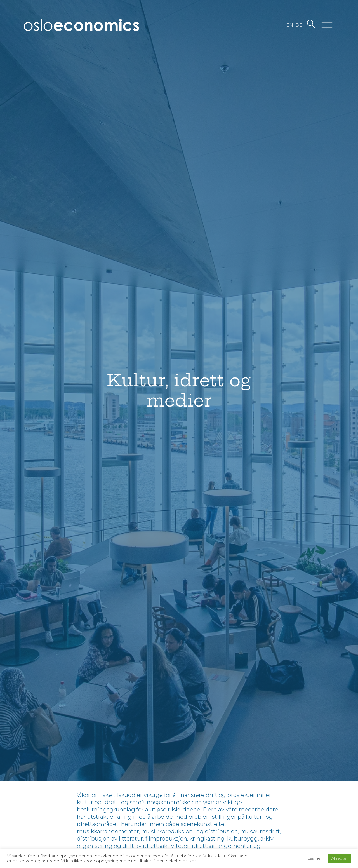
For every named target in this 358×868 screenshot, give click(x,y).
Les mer (315, 858)
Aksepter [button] (340, 858)
